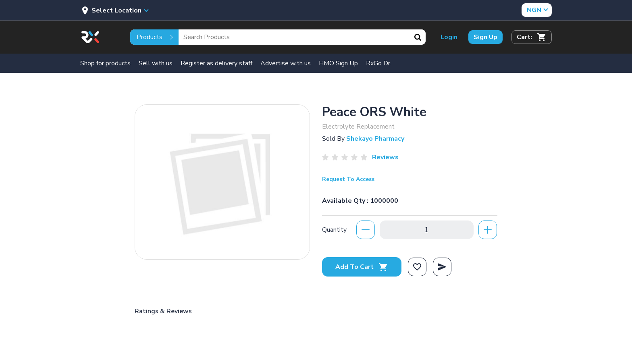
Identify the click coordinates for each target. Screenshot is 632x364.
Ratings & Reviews (163, 311)
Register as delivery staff (216, 63)
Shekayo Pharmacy (375, 139)
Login (449, 37)
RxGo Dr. (379, 63)
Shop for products (105, 63)
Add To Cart (362, 267)
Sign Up (485, 37)
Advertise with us (286, 63)
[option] (222, 182)
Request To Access (348, 179)
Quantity (334, 230)
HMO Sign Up (338, 63)
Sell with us (156, 63)
